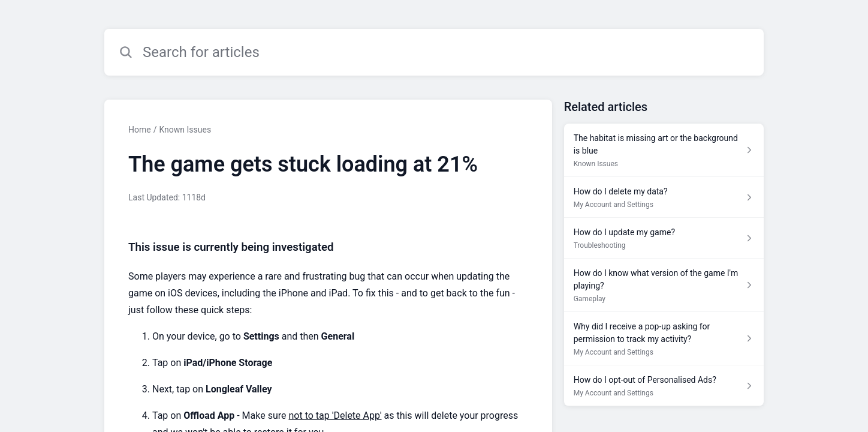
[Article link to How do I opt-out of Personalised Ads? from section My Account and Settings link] (664, 386)
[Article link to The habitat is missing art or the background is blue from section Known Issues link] (664, 150)
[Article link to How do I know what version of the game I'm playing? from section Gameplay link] (664, 285)
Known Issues (185, 130)
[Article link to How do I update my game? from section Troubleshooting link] (664, 238)
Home (140, 130)
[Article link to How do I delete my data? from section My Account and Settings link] (664, 197)
